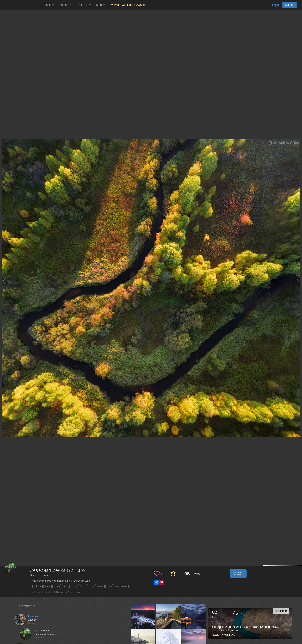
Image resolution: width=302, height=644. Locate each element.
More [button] (101, 5)
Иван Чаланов (41, 575)
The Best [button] (84, 5)
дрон (109, 586)
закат (47, 586)
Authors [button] (65, 5)
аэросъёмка (121, 586)
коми (101, 586)
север (91, 586)
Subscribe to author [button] (238, 573)
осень (57, 586)
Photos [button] (48, 5)
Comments (27, 606)
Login (275, 5)
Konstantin (34, 616)
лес (83, 586)
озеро (75, 586)
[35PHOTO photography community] (21, 5)
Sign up (289, 5)
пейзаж (37, 586)
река (66, 586)
